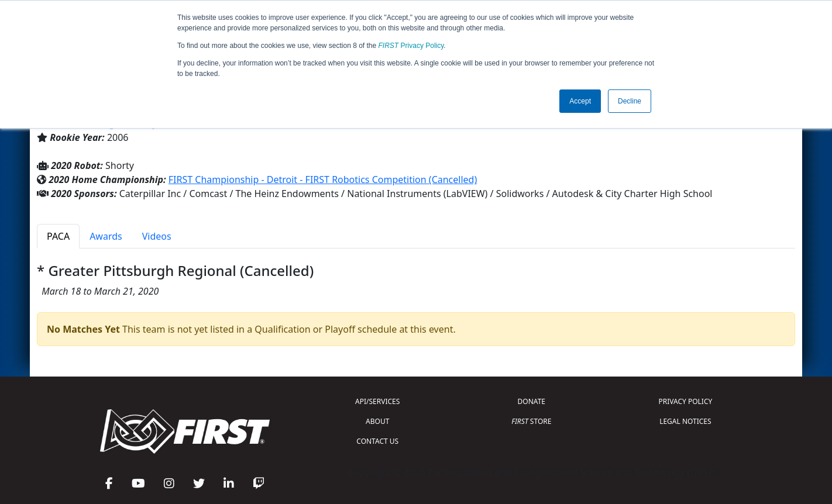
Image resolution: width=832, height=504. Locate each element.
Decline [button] (630, 101)
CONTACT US (377, 441)
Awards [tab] (106, 236)
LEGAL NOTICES (685, 421)
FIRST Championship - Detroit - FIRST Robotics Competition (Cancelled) (323, 179)
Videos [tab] (157, 236)
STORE (531, 421)
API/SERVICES (377, 401)
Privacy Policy (411, 46)
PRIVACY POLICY (685, 401)
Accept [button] (580, 101)
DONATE (532, 401)
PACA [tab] (58, 236)
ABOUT (377, 421)
